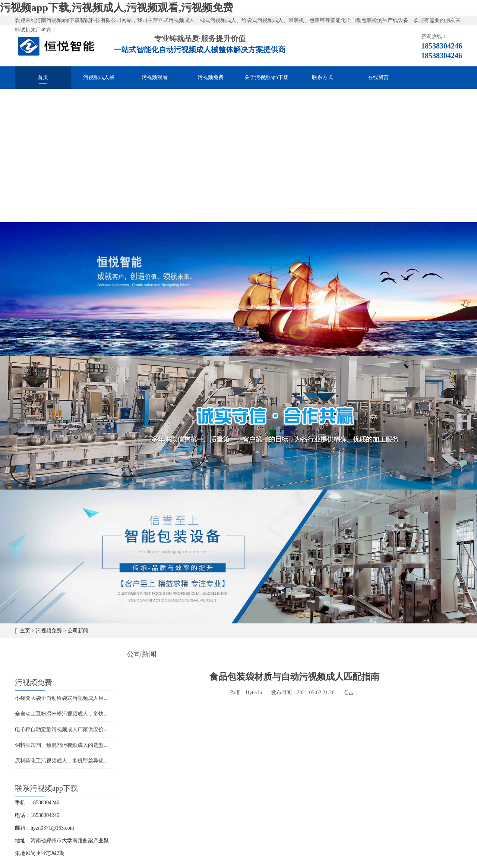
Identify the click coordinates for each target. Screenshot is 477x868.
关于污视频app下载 (266, 77)
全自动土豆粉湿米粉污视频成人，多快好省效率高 (72, 714)
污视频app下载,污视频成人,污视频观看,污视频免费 (117, 8)
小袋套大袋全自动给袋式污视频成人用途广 (64, 698)
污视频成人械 (99, 77)
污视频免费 (211, 77)
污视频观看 (155, 77)
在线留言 (378, 77)
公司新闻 (78, 631)
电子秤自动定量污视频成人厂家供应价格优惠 (67, 729)
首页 (43, 77)
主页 (25, 631)
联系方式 (322, 77)
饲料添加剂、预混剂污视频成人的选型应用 (64, 745)
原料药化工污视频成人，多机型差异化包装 (64, 761)
